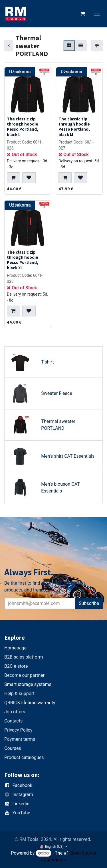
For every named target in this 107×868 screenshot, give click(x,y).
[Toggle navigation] (97, 14)
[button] (13, 177)
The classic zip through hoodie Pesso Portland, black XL (23, 260)
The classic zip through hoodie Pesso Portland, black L (23, 126)
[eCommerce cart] (83, 14)
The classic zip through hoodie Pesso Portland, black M (74, 126)
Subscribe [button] (89, 603)
